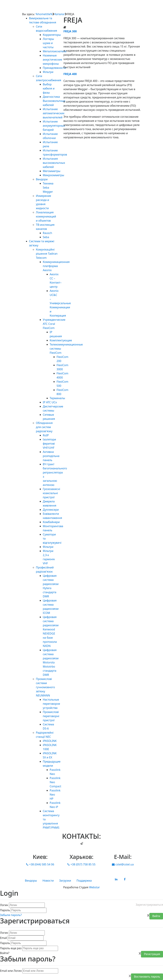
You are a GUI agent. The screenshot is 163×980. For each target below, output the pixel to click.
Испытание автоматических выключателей (54, 113)
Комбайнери (51, 522)
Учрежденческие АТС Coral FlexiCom (54, 324)
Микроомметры (54, 175)
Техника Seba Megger (48, 188)
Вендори (42, 179)
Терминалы (57, 398)
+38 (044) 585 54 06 (40, 864)
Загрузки (65, 881)
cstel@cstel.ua (123, 864)
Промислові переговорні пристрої (51, 716)
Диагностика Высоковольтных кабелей (54, 101)
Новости (48, 881)
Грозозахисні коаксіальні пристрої (52, 493)
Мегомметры (52, 171)
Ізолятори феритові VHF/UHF (49, 444)
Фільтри (48, 72)
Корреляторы (52, 35)
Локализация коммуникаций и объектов (46, 216)
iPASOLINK (50, 741)
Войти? (5, 953)
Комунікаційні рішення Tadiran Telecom (47, 254)
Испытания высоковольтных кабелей (54, 163)
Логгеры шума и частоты (48, 43)
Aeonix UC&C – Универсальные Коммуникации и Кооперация (60, 303)
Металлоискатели (55, 51)
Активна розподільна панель (51, 456)
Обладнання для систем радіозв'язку (44, 427)
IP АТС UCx (50, 402)
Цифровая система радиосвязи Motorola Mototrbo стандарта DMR (51, 662)
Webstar (94, 887)
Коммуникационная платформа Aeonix (56, 266)
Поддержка (84, 881)
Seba (46, 237)
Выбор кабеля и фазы (49, 88)
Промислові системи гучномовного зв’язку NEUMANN (45, 687)
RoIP (46, 435)
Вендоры (31, 881)
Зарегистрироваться (149, 905)
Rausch (48, 233)
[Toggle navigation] (133, 8)
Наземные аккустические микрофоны (52, 60)
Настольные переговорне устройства (51, 704)
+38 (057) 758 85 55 (81, 864)
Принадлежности (54, 68)
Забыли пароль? (11, 915)
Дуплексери (51, 510)
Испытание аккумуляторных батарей (54, 126)
